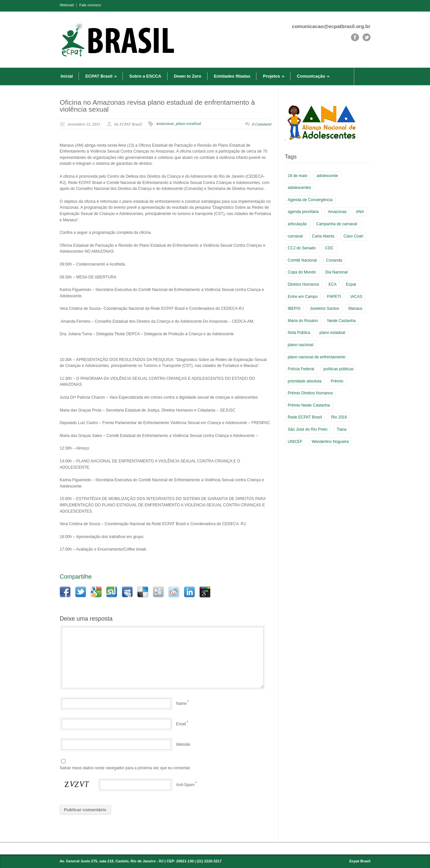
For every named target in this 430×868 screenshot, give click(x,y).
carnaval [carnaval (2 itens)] (295, 236)
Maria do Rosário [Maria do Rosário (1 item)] (303, 321)
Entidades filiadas (232, 76)
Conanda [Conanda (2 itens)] (334, 260)
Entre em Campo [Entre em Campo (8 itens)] (303, 297)
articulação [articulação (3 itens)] (297, 224)
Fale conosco (90, 5)
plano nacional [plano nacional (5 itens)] (301, 345)
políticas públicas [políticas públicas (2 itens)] (339, 369)
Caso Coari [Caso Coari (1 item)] (353, 236)
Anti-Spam (185, 785)
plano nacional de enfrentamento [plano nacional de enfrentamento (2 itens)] (317, 357)
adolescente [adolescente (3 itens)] (327, 176)
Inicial (67, 76)
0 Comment (262, 124)
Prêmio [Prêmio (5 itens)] (337, 381)
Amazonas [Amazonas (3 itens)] (337, 212)
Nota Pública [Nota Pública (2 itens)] (299, 333)
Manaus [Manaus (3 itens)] (355, 308)
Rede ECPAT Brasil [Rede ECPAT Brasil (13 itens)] (305, 417)
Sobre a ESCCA (145, 76)
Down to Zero (188, 76)
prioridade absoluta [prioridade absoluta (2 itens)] (305, 381)
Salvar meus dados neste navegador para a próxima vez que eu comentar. (125, 768)
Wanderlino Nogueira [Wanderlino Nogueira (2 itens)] (330, 442)
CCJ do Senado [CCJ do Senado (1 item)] (302, 248)
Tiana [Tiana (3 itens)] (342, 429)
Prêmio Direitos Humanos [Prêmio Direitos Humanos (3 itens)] (311, 393)
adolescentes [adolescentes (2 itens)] (300, 188)
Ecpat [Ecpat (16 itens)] (351, 284)
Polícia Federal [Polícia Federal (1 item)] (301, 369)
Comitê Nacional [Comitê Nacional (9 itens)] (302, 260)
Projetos (274, 76)
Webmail (67, 5)
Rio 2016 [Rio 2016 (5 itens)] (339, 417)
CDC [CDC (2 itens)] (329, 248)
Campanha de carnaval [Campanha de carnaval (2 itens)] (337, 224)
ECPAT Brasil (101, 76)
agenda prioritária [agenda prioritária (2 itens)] (303, 212)
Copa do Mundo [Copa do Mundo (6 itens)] (302, 272)
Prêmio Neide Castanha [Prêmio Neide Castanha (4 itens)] (309, 405)
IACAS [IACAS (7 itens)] (356, 297)
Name (181, 704)
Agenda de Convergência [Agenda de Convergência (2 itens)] (310, 200)
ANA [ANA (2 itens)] (360, 212)
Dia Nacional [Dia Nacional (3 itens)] (336, 272)
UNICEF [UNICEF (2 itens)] (295, 442)
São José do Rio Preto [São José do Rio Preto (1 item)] (308, 429)
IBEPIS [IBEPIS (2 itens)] (294, 308)
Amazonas (165, 124)
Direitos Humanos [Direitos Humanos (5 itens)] (304, 284)
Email (181, 724)
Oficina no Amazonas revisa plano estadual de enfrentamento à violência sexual (157, 106)
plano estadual (188, 124)
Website (183, 744)
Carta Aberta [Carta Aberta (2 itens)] (323, 236)
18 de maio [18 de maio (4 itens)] (298, 176)
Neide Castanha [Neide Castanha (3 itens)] (341, 321)
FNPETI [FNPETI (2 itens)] (334, 297)
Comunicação (313, 76)
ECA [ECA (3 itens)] (333, 284)
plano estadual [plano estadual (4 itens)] (332, 333)
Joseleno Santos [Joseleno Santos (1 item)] (324, 308)
